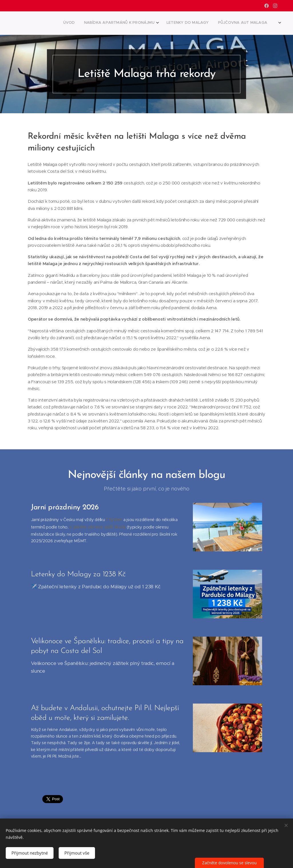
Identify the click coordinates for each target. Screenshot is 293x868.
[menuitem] (218, 23)
